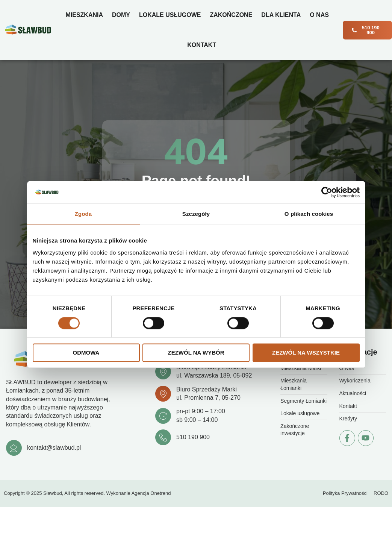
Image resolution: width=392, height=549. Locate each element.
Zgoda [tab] (83, 214)
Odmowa (86, 353)
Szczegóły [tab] (196, 214)
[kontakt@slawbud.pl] (14, 448)
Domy (121, 15)
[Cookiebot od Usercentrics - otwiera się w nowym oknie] (327, 192)
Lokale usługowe (170, 15)
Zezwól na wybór (196, 353)
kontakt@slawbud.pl (54, 448)
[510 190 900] (163, 437)
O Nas (319, 15)
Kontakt (202, 45)
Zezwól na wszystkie (306, 353)
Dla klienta (281, 15)
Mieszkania (84, 15)
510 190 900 (193, 437)
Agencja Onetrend (151, 493)
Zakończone (231, 15)
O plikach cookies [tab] (309, 214)
